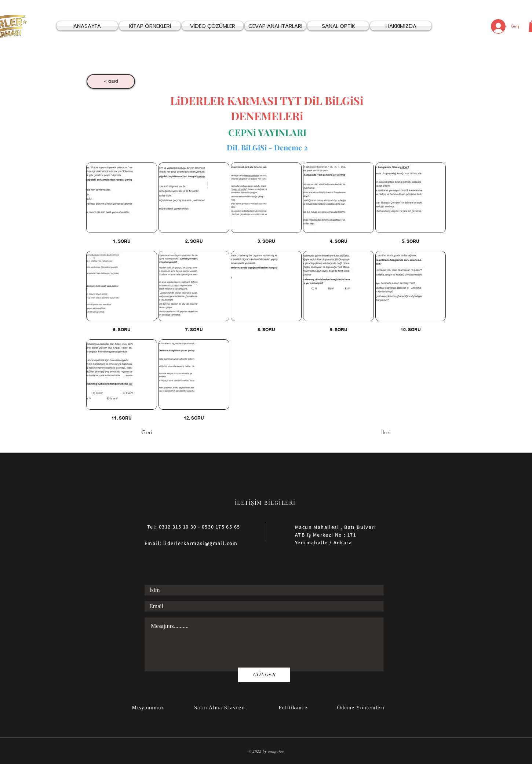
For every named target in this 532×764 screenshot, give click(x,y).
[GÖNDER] (264, 675)
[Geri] (165, 433)
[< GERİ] (111, 81)
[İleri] (372, 433)
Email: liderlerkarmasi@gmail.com (191, 543)
